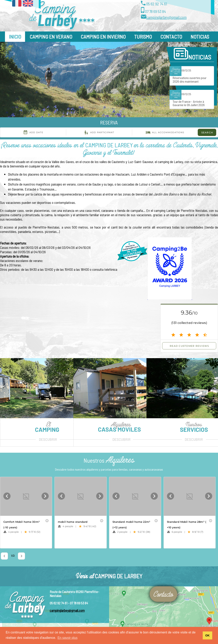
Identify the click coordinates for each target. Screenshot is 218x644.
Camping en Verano (51, 37)
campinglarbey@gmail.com (166, 17)
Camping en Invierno (103, 37)
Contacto (171, 37)
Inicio (15, 37)
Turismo (143, 37)
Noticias (200, 37)
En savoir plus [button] (67, 638)
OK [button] (207, 635)
